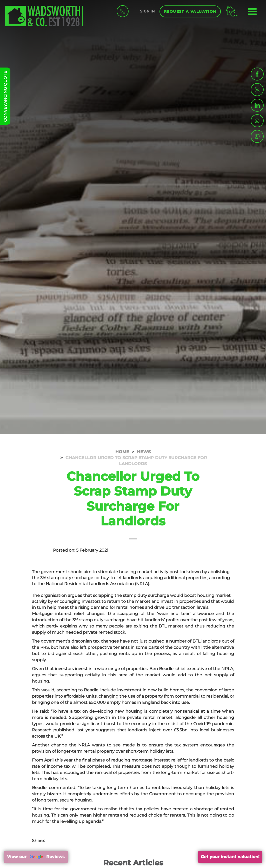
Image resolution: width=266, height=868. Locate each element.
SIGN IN (147, 11)
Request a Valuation (190, 11)
